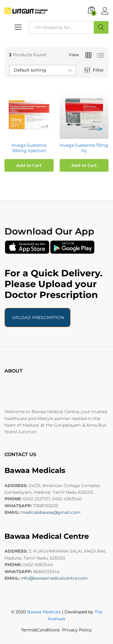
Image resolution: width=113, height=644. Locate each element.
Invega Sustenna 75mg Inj (84, 148)
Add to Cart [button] (29, 165)
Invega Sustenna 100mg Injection (29, 148)
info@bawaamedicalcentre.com (54, 578)
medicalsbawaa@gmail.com (51, 512)
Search (101, 27)
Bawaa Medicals (44, 612)
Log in (105, 11)
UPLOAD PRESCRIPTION (38, 317)
